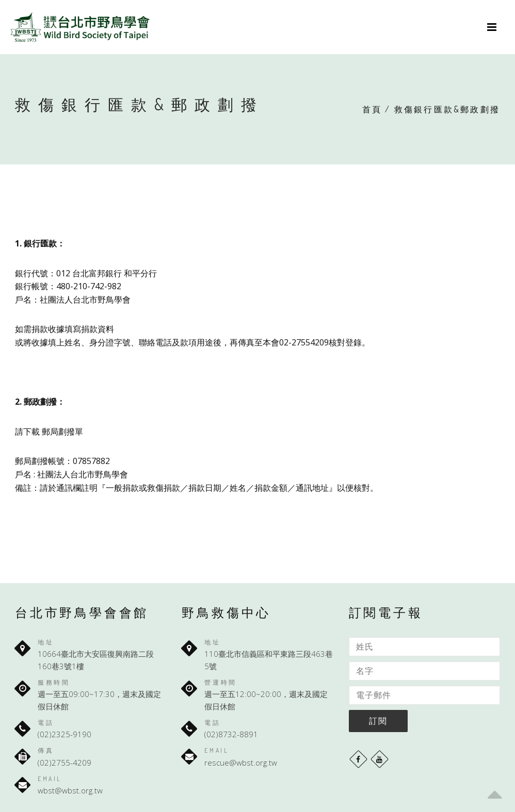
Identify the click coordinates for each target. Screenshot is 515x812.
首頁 (372, 109)
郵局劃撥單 (62, 432)
